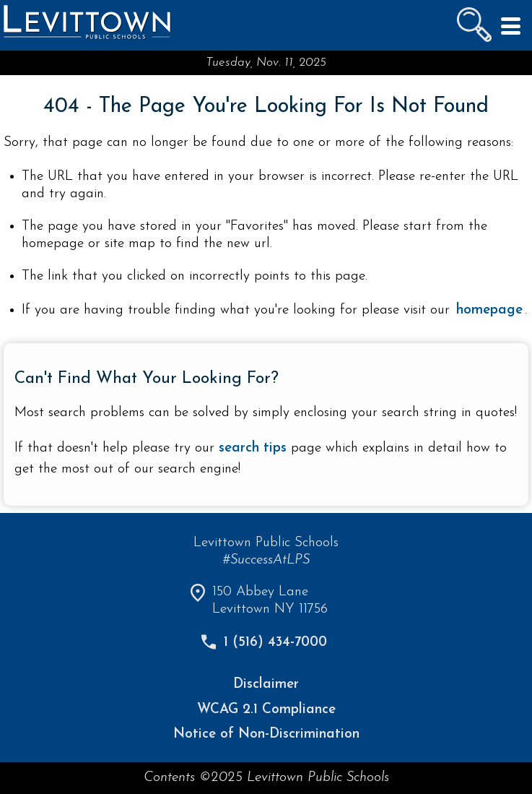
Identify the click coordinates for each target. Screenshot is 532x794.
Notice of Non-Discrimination (266, 734)
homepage (489, 310)
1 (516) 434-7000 (275, 643)
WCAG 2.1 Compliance (266, 710)
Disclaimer (266, 685)
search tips (253, 448)
